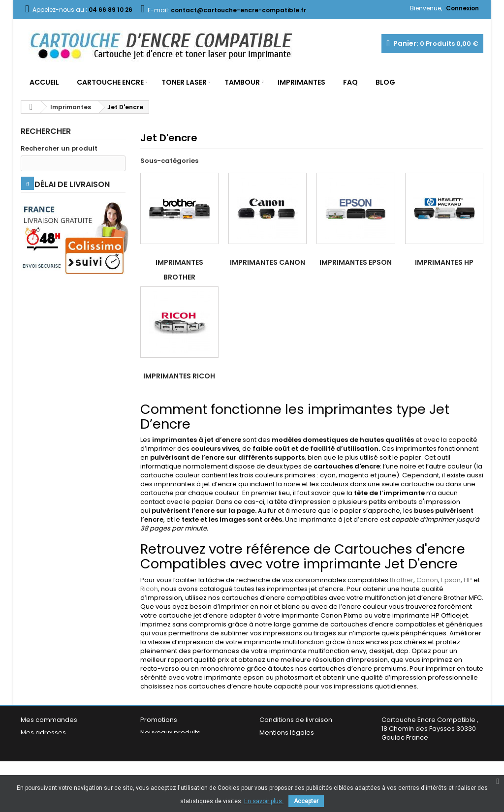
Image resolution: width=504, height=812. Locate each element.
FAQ (350, 82)
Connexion (462, 8)
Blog (385, 82)
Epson (451, 580)
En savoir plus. (264, 801)
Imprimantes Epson (356, 262)
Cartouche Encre (110, 82)
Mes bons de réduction (58, 758)
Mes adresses (43, 733)
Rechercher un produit (59, 149)
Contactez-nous (167, 758)
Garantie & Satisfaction (296, 758)
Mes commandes (49, 720)
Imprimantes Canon (268, 262)
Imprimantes (301, 82)
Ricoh (149, 589)
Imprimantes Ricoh (179, 376)
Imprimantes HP (444, 262)
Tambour (242, 82)
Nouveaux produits (170, 733)
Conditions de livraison (296, 720)
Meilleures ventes (168, 745)
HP (468, 580)
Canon (427, 580)
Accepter (306, 801)
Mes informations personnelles (70, 745)
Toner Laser (184, 82)
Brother (402, 580)
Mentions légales (287, 733)
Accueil (44, 82)
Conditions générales (294, 745)
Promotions (159, 720)
